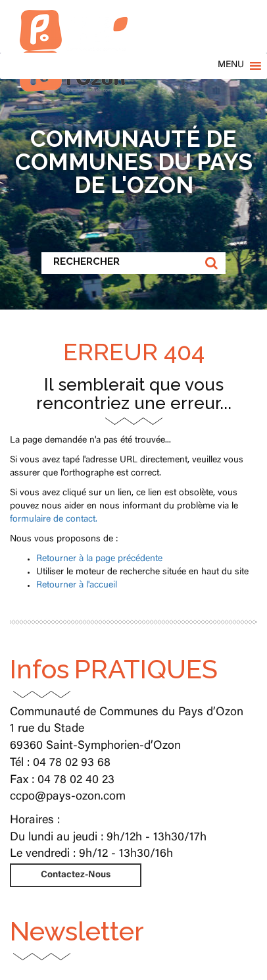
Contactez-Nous (76, 875)
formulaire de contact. (54, 520)
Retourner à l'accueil (77, 585)
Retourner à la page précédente (99, 559)
